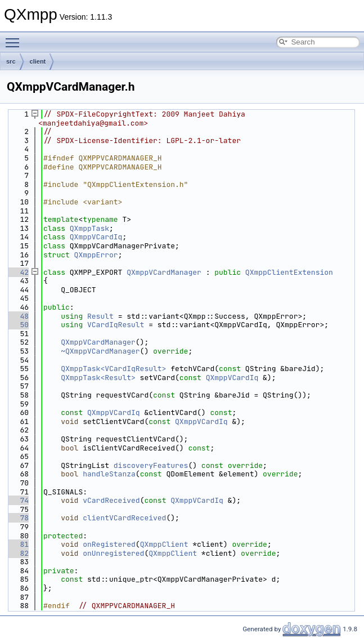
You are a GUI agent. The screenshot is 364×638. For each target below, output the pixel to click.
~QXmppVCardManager (100, 351)
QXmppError (96, 255)
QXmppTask (89, 228)
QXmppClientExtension (289, 272)
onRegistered (109, 544)
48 (18, 316)
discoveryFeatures (151, 465)
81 (18, 544)
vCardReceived (111, 500)
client (38, 61)
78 (18, 518)
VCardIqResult (116, 325)
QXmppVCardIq (96, 237)
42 (18, 272)
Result (100, 316)
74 (18, 500)
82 (18, 553)
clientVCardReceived (124, 518)
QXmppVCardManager (164, 272)
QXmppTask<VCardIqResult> (113, 369)
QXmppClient (164, 544)
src (11, 61)
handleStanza (109, 474)
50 (18, 325)
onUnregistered (113, 553)
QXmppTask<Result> (98, 378)
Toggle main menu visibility (15, 38)
